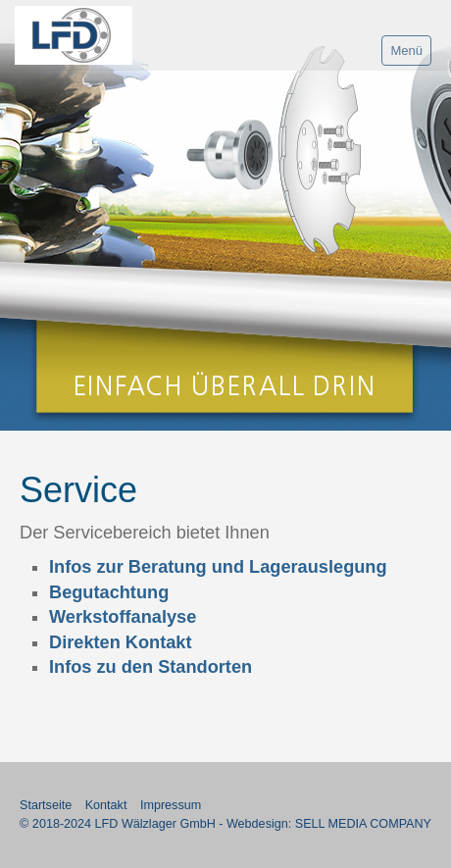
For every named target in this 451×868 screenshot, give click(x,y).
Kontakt (106, 805)
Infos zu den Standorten (150, 667)
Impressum (171, 805)
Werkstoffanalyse (123, 617)
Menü (406, 51)
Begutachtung (109, 592)
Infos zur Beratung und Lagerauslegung (218, 567)
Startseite (46, 805)
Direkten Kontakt (121, 642)
